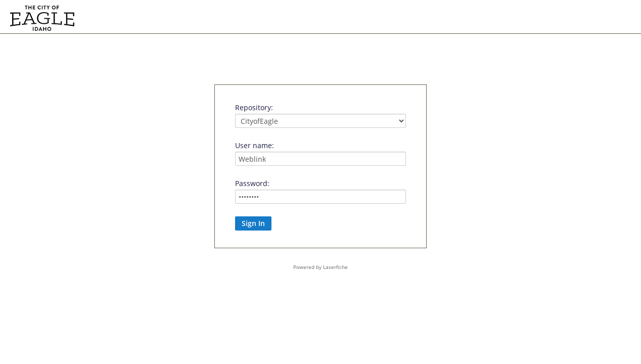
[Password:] (320, 197)
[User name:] (320, 159)
